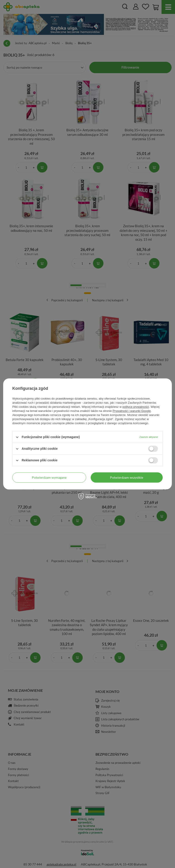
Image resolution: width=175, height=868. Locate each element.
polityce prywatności (136, 407)
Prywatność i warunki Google (132, 411)
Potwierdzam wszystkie (127, 477)
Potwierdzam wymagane (49, 477)
